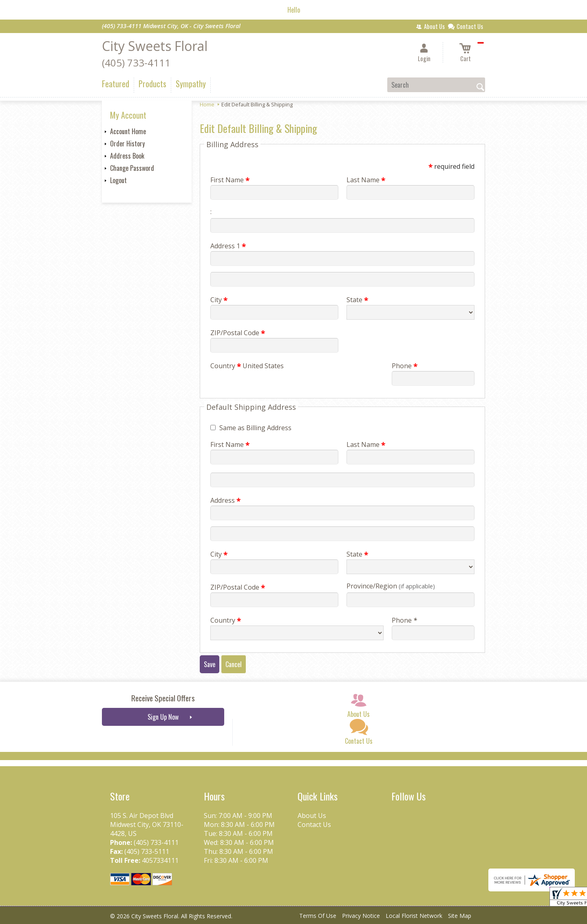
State (357, 300)
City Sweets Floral (155, 46)
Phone (405, 366)
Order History (127, 144)
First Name (230, 180)
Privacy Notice (361, 916)
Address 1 (228, 246)
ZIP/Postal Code (238, 333)
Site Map (460, 916)
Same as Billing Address (255, 428)
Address (225, 500)
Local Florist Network (414, 916)
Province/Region (391, 586)
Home (207, 104)
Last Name (366, 180)
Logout (118, 180)
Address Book (127, 156)
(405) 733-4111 (136, 63)
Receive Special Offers (163, 698)
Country (226, 620)
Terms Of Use (318, 916)
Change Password (132, 168)
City (219, 300)
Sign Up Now (163, 717)
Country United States (247, 366)
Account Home (128, 131)
